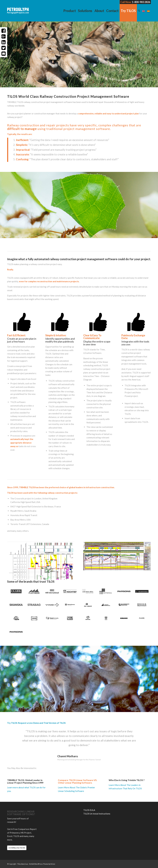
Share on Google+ (4, 36)
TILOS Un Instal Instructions (97, 814)
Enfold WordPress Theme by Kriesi (42, 864)
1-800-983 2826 (141, 2)
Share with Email (4, 54)
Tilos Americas (23, 864)
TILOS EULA (89, 810)
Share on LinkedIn (4, 42)
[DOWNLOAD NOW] (17, 848)
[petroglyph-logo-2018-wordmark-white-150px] (18, 13)
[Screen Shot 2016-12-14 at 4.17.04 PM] (117, 556)
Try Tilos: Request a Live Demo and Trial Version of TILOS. (125, 68)
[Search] (139, 11)
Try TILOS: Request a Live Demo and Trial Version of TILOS (36, 723)
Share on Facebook (4, 31)
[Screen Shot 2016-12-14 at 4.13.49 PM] (41, 561)
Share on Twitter (4, 48)
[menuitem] (70, 11)
